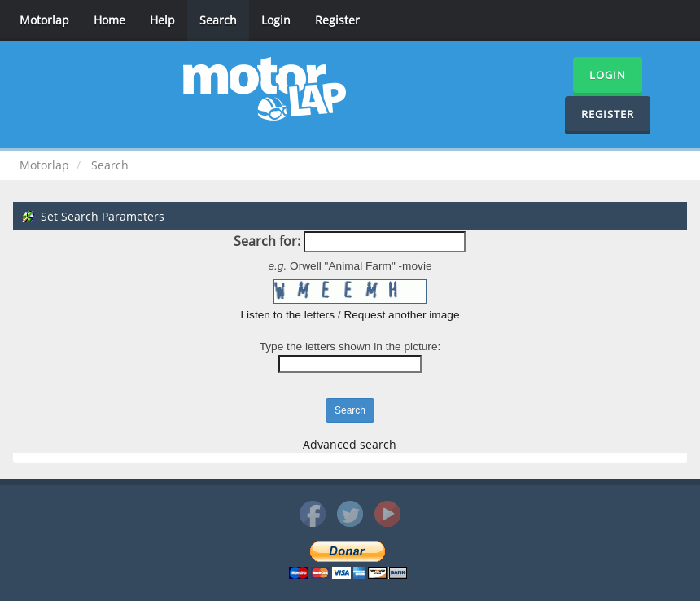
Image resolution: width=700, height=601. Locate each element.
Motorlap (44, 20)
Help (162, 20)
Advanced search (350, 444)
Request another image (401, 315)
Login (276, 20)
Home (109, 20)
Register (337, 20)
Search (218, 20)
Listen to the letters (287, 315)
